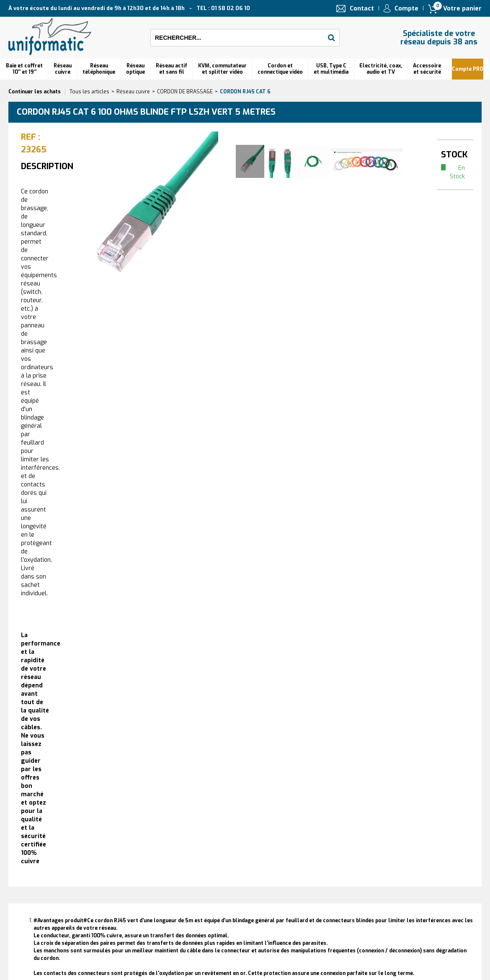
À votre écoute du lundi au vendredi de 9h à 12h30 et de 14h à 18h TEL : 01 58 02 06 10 (129, 8)
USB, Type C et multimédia (331, 69)
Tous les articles (89, 92)
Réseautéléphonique (99, 69)
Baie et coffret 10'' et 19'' (24, 69)
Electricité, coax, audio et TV (381, 69)
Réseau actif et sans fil (171, 69)
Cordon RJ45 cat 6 (245, 92)
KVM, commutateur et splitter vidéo (222, 69)
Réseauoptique (135, 69)
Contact (362, 8)
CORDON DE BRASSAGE (185, 92)
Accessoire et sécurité (427, 69)
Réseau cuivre (63, 69)
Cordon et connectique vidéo (280, 69)
